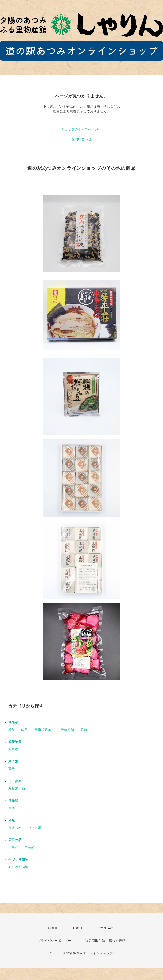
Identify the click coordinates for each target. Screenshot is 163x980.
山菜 (25, 729)
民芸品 (30, 847)
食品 (84, 729)
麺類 (12, 729)
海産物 (13, 749)
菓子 (12, 769)
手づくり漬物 (18, 860)
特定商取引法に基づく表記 (105, 941)
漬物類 (13, 801)
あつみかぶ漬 (18, 867)
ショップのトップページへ (82, 129)
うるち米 (15, 828)
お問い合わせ (82, 139)
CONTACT (107, 928)
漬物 (12, 808)
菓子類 (13, 761)
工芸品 (13, 847)
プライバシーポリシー (54, 941)
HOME (53, 928)
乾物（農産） (45, 729)
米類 (12, 820)
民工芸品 (15, 840)
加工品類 (15, 781)
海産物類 (68, 729)
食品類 (13, 722)
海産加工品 (17, 788)
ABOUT (78, 928)
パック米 (35, 828)
